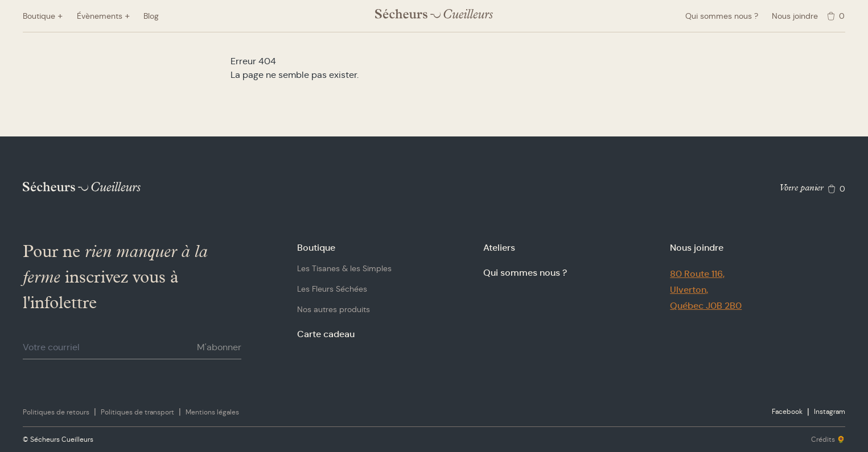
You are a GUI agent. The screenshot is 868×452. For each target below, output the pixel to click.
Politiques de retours (56, 412)
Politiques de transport (137, 412)
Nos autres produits (334, 309)
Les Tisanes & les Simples (344, 268)
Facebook (787, 411)
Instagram (830, 411)
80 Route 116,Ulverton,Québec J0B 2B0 (706, 290)
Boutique (316, 248)
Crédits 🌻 (828, 439)
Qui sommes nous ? (722, 16)
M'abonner (219, 347)
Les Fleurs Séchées (332, 289)
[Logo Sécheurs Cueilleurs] (434, 14)
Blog (151, 16)
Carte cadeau (326, 334)
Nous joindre (795, 16)
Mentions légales (212, 412)
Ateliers (499, 248)
